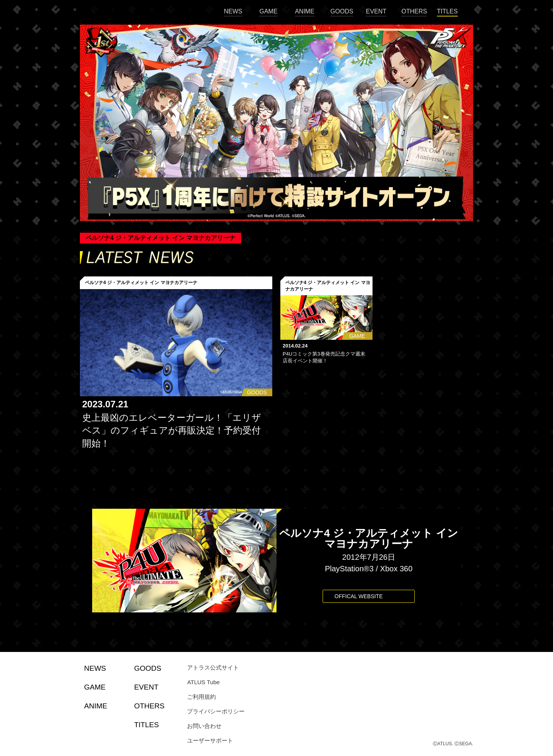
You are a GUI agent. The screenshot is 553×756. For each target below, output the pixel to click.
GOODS (342, 11)
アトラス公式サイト (213, 667)
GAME (268, 11)
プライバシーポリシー (216, 711)
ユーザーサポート (210, 740)
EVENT (376, 11)
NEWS (233, 11)
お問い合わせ (204, 726)
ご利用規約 (201, 697)
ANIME (305, 11)
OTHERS (414, 11)
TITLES (447, 11)
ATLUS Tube (203, 682)
